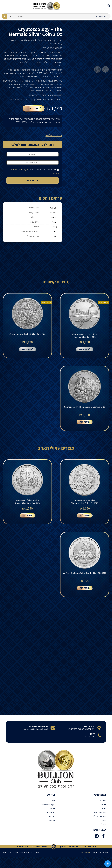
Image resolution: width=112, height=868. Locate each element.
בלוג (53, 806)
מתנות (103, 826)
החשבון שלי (50, 818)
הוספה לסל (85, 425)
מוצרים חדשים (100, 818)
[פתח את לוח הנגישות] (108, 864)
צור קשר (52, 826)
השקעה (103, 806)
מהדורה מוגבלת (99, 822)
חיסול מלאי (101, 830)
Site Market (85, 858)
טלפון (93, 740)
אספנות (103, 810)
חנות (104, 814)
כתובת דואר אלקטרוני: (38, 732)
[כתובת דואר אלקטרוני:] (53, 734)
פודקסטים (51, 822)
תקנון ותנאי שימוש (48, 810)
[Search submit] (4, 16)
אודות (53, 814)
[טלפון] (99, 741)
